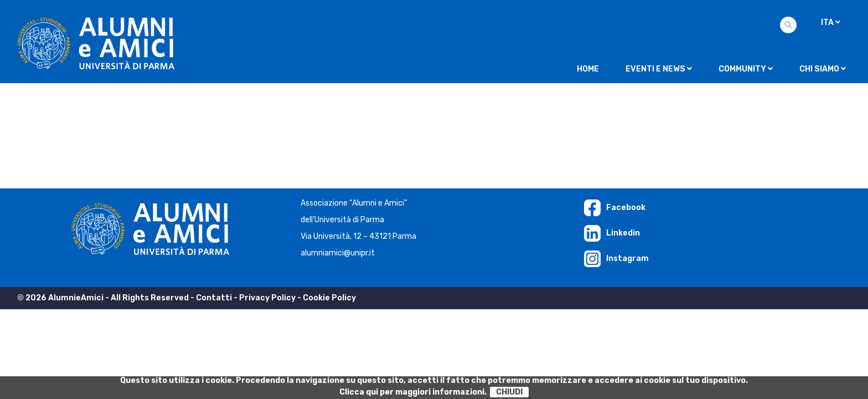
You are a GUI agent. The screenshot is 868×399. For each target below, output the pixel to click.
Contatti (214, 298)
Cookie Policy (329, 298)
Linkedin (612, 233)
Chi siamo (823, 69)
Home (588, 69)
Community (746, 69)
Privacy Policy (267, 298)
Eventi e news (659, 69)
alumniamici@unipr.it (338, 253)
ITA (831, 22)
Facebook (615, 208)
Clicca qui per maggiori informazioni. (413, 392)
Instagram (616, 259)
